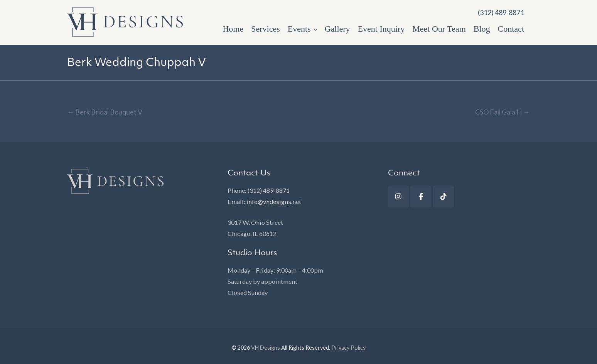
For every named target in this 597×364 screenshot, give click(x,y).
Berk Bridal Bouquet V (105, 112)
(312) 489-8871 (269, 190)
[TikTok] (444, 196)
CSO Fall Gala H (503, 112)
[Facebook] (421, 196)
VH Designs (266, 348)
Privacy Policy (348, 348)
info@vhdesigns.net (274, 201)
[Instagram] (398, 196)
